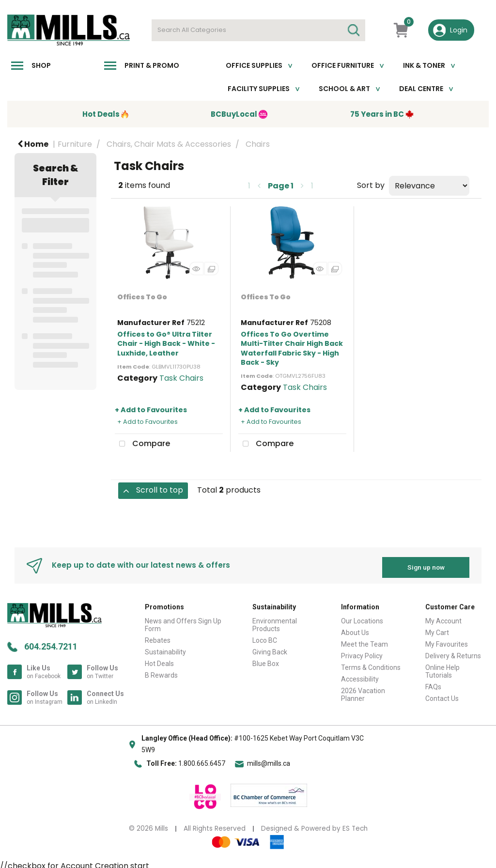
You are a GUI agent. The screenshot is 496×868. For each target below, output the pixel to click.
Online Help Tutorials (442, 667)
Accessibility (360, 675)
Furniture (75, 144)
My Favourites (447, 640)
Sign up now (426, 563)
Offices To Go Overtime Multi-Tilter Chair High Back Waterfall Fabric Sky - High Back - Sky (292, 348)
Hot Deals (159, 660)
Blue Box (266, 660)
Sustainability (165, 648)
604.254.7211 (51, 643)
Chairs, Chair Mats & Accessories (169, 144)
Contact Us (442, 695)
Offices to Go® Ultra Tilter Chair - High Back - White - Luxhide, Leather (166, 343)
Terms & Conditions (371, 664)
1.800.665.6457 (202, 760)
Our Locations (362, 617)
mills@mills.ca (269, 760)
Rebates (158, 636)
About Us (355, 629)
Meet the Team (364, 640)
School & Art (344, 89)
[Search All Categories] (258, 30)
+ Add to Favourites (151, 410)
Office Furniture (343, 65)
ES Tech (355, 825)
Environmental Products (275, 621)
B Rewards (161, 671)
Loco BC (265, 636)
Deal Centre (421, 89)
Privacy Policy (362, 652)
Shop (41, 65)
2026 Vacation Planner (363, 691)
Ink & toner (424, 65)
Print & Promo (152, 65)
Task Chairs (181, 378)
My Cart (437, 629)
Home (33, 144)
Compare (142, 444)
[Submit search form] (353, 30)
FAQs (433, 683)
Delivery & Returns (453, 652)
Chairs (258, 144)
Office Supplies (254, 65)
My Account (443, 617)
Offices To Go (142, 297)
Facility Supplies (259, 89)
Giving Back (270, 648)
